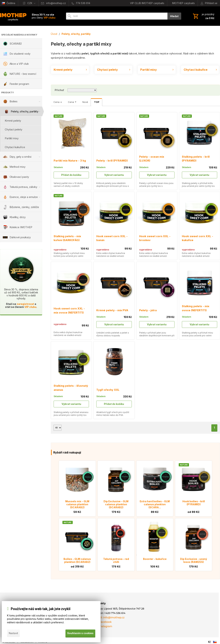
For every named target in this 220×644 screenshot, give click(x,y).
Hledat (174, 16)
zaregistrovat (25, 304)
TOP (97, 102)
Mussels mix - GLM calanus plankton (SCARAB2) (77, 504)
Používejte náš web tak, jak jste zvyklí (41, 609)
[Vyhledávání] (117, 16)
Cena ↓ (58, 102)
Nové (85, 102)
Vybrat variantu (114, 175)
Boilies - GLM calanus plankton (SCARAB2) (77, 560)
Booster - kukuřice (155, 559)
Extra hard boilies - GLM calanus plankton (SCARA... (155, 504)
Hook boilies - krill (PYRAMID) (194, 503)
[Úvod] (13, 16)
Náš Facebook (103, 622)
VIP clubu (30, 307)
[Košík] (203, 16)
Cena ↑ (72, 102)
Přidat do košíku (71, 175)
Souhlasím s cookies (80, 633)
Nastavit (13, 633)
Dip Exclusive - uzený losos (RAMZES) (194, 560)
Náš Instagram (103, 626)
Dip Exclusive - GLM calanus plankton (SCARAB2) (116, 504)
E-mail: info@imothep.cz (109, 617)
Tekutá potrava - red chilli (116, 560)
